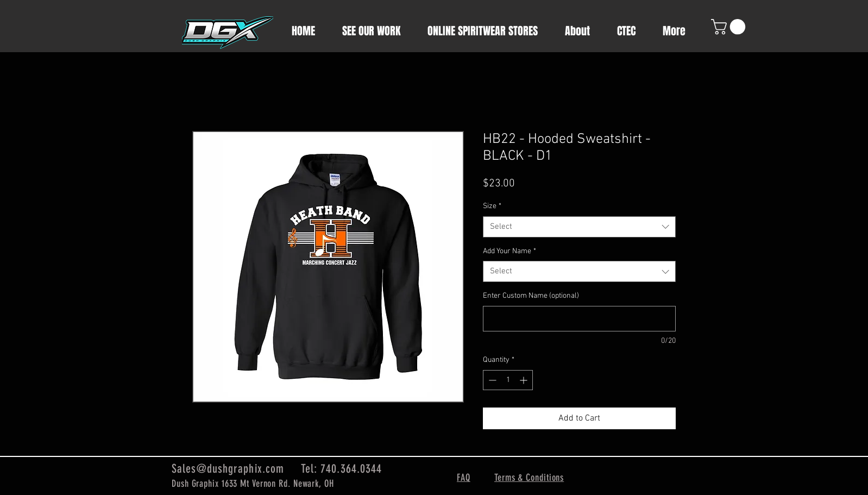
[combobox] (579, 227)
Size (492, 206)
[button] (730, 27)
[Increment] (524, 380)
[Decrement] (491, 380)
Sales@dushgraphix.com (228, 469)
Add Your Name (510, 251)
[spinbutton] (508, 380)
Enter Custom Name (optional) (531, 296)
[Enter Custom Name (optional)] (579, 319)
